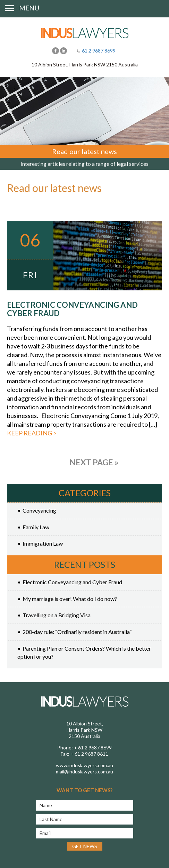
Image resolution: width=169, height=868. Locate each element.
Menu (29, 8)
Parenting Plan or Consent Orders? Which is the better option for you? (84, 652)
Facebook (56, 51)
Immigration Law (43, 543)
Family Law (36, 527)
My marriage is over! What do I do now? (70, 599)
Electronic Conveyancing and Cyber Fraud (72, 309)
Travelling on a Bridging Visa (57, 615)
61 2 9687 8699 (99, 51)
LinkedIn (64, 51)
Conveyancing (39, 510)
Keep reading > (32, 433)
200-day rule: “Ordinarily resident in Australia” (77, 632)
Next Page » (94, 462)
